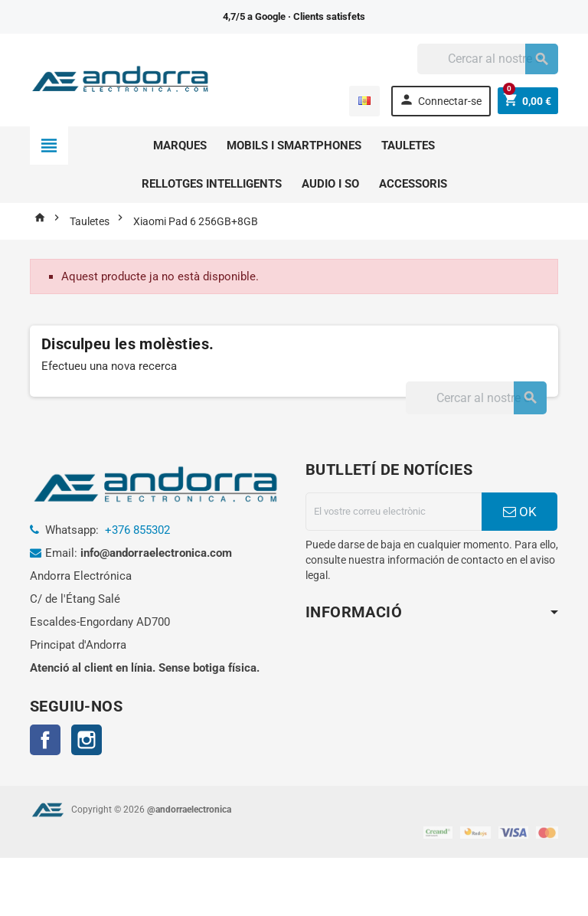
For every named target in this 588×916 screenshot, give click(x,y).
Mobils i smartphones (294, 146)
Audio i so (330, 184)
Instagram (87, 740)
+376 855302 (137, 530)
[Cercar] (488, 59)
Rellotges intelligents (212, 184)
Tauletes (408, 146)
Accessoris (413, 184)
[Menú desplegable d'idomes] (363, 101)
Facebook (45, 740)
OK (520, 512)
